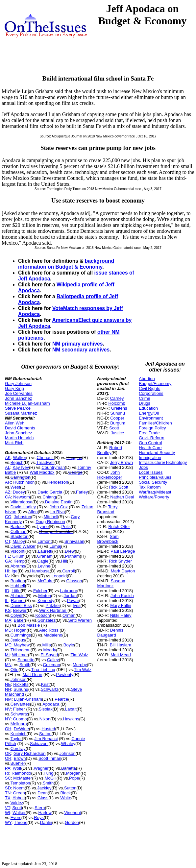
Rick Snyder (120, 561)
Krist (45, 684)
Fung (49, 773)
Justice (117, 433)
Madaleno (53, 635)
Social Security (153, 482)
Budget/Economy (155, 384)
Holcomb (117, 403)
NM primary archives (77, 344)
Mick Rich (14, 443)
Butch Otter (119, 527)
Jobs (143, 467)
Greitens (119, 408)
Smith (25, 665)
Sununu (21, 689)
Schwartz (49, 689)
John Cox (59, 507)
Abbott (19, 798)
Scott (17, 808)
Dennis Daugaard (110, 633)
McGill (51, 778)
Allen (33, 512)
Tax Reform (150, 487)
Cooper (117, 418)
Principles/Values (155, 477)
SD (8, 788)
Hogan (20, 630)
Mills (46, 645)
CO (8, 517)
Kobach (43, 615)
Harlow (45, 813)
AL (8, 467)
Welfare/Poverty (154, 497)
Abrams (18, 566)
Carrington (21, 477)
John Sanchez (18, 398)
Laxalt (71, 709)
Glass (43, 798)
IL (7, 601)
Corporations (151, 393)
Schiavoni (39, 744)
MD (8, 630)
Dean (43, 793)
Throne (21, 822)
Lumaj (55, 546)
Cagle (43, 561)
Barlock (18, 527)
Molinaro (19, 724)
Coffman (19, 531)
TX (8, 798)
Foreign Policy (152, 428)
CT (8, 541)
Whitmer (20, 655)
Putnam (73, 556)
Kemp (19, 561)
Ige (14, 571)
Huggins (74, 458)
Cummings (21, 635)
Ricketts (21, 684)
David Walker (23, 546)
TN (8, 793)
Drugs (145, 403)
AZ (8, 492)
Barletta (69, 768)
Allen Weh (15, 423)
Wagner (41, 768)
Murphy (80, 665)
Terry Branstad (108, 509)
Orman (69, 615)
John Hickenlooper (110, 475)
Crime (145, 398)
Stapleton (20, 536)
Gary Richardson (30, 753)
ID (7, 591)
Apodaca (51, 704)
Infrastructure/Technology (163, 462)
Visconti (18, 551)
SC (8, 778)
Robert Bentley (110, 450)
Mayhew (22, 645)
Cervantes (20, 704)
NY (8, 719)
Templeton (20, 783)
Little (16, 591)
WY (8, 822)
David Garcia (50, 492)
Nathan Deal (122, 497)
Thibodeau (21, 650)
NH (8, 689)
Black (65, 793)
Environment (151, 418)
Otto (15, 670)
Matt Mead (121, 655)
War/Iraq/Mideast (155, 492)
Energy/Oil (149, 413)
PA (8, 768)
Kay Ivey (21, 467)
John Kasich (122, 596)
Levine (44, 566)
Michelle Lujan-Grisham (27, 403)
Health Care (150, 448)
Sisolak (46, 709)
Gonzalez (47, 620)
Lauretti (45, 551)
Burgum (118, 423)
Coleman (52, 665)
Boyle (69, 645)
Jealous (18, 640)
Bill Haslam (121, 645)
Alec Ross (49, 630)
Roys (39, 818)
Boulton (18, 581)
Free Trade (149, 433)
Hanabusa (40, 571)
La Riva (58, 512)
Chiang (49, 497)
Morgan (73, 773)
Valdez (17, 803)
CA (8, 497)
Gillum (18, 556)
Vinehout (73, 813)
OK (8, 753)
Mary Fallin (121, 605)
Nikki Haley (121, 615)
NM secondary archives (81, 350)
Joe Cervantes (19, 393)
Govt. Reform (151, 438)
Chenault (45, 458)
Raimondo (21, 773)
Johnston (23, 517)
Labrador (69, 591)
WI (8, 813)
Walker (20, 458)
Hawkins (71, 719)
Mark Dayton (123, 571)
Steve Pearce (18, 408)
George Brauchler (56, 531)
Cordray (18, 748)
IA (7, 576)
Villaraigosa (22, 502)
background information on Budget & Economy (66, 264)
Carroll (68, 571)
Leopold (59, 576)
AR (8, 482)
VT (7, 808)
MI (7, 655)
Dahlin (46, 822)
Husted (48, 729)
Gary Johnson (18, 384)
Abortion (147, 379)
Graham (45, 556)
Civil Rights (149, 388)
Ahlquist (18, 596)
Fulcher (40, 591)
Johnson (19, 679)
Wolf (17, 768)
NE (8, 684)
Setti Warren (80, 620)
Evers (16, 818)
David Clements (20, 428)
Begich (17, 462)
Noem (19, 788)
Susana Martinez (21, 413)
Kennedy (46, 601)
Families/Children (155, 423)
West (15, 487)
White (66, 798)
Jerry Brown (122, 462)
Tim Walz (79, 655)
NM (8, 699)
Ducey (19, 492)
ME (8, 645)
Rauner (18, 601)
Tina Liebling (43, 670)
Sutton (45, 734)
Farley (82, 492)
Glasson (74, 581)
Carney (117, 398)
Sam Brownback (108, 539)
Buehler (18, 763)
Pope (74, 778)
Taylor (16, 739)
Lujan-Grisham (28, 699)
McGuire (46, 581)
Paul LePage (123, 551)
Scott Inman (50, 758)
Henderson (58, 482)
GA (8, 561)
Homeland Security (157, 453)
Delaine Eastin (59, 502)
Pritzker (53, 605)
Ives (77, 605)
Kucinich (19, 734)
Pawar (73, 601)
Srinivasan (74, 541)
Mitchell (51, 517)
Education (148, 408)
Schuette (26, 660)
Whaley (68, 744)
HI (7, 571)
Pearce (61, 699)
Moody (49, 650)
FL (7, 556)
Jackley (44, 788)
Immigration (150, 458)
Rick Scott (119, 487)
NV (8, 709)
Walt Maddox (42, 472)
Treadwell (45, 462)
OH (8, 729)
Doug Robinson (50, 522)
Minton (45, 596)
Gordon (72, 822)
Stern (40, 808)
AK (8, 458)
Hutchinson (24, 482)
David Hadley (23, 507)
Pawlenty (65, 675)
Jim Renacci (46, 739)
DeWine (21, 729)
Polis (66, 527)
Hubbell (18, 586)
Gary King (14, 388)
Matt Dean (32, 675)
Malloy (19, 541)
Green (19, 793)
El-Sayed (49, 655)
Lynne (43, 527)
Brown (20, 758)
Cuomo (20, 719)
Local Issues (151, 472)
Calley (53, 660)
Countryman (53, 467)
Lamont (45, 541)
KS (8, 610)
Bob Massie (29, 625)
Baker (19, 620)
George (75, 472)
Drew (70, 551)
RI (7, 773)
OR (8, 758)
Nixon (45, 719)
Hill (64, 561)
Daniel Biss (21, 605)
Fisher (19, 709)
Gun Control (150, 443)
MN (8, 665)
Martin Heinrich (19, 438)
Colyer (17, 615)
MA (8, 620)
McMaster (23, 778)
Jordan (70, 596)
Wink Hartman (53, 610)
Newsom (22, 497)
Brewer (20, 610)
